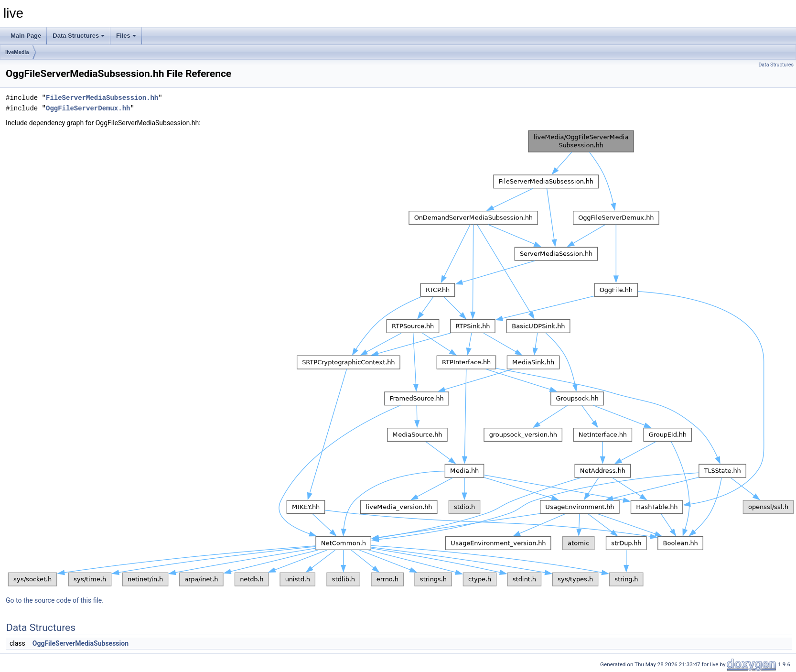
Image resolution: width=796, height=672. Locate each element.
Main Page (26, 36)
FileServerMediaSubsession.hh (102, 98)
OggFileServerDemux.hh (88, 108)
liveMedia (17, 52)
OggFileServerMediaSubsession (81, 643)
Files (126, 36)
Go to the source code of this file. (55, 600)
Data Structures (79, 36)
